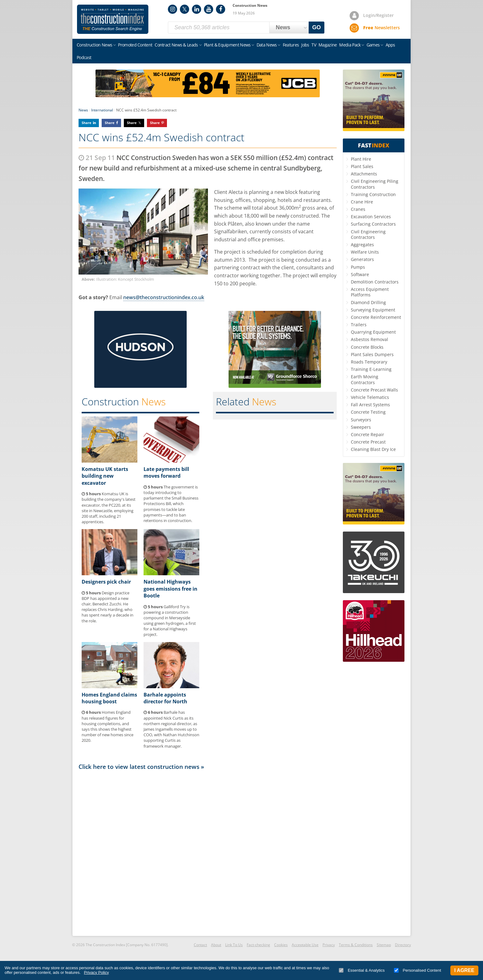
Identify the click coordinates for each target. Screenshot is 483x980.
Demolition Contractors (375, 282)
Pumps (358, 267)
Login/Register (378, 15)
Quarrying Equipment (373, 332)
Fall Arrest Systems (370, 405)
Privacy (329, 945)
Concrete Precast (368, 442)
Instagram (172, 9)
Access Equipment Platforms (370, 292)
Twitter (185, 9)
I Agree (464, 970)
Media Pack (350, 45)
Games (373, 45)
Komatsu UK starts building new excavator (105, 476)
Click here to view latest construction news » (141, 767)
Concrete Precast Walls (374, 390)
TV (314, 45)
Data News (267, 45)
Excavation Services (371, 217)
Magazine (328, 45)
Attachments (364, 174)
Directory (403, 945)
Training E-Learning (371, 369)
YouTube (209, 9)
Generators (362, 259)
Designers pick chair (106, 582)
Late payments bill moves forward (166, 472)
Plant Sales (362, 166)
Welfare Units (365, 252)
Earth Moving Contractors (365, 379)
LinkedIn (197, 9)
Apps (390, 45)
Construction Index (113, 19)
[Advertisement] (208, 853)
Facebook (221, 9)
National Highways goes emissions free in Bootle (170, 589)
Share (87, 123)
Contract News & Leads (176, 45)
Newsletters (382, 28)
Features (291, 45)
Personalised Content (418, 970)
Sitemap (384, 945)
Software (360, 274)
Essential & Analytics (362, 970)
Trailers (359, 325)
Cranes (358, 209)
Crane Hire (362, 202)
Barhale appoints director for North (165, 698)
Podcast (84, 57)
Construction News (94, 45)
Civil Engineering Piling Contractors (375, 184)
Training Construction (373, 194)
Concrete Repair (367, 434)
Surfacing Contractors (373, 224)
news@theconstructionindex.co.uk (164, 297)
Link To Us (234, 945)
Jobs (305, 45)
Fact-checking (258, 945)
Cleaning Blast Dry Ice (373, 449)
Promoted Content (135, 45)
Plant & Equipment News (227, 45)
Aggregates (362, 245)
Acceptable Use (305, 945)
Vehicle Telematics (370, 397)
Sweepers (361, 427)
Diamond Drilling (368, 302)
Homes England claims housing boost (109, 698)
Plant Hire (361, 159)
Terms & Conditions (356, 945)
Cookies (281, 945)
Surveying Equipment (373, 310)
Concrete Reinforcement (376, 317)
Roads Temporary (369, 362)
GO (317, 27)
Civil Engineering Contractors (368, 234)
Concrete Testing (368, 412)
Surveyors (361, 420)
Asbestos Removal (369, 339)
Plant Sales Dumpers (372, 354)
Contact (200, 945)
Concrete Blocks (367, 347)
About (216, 945)
